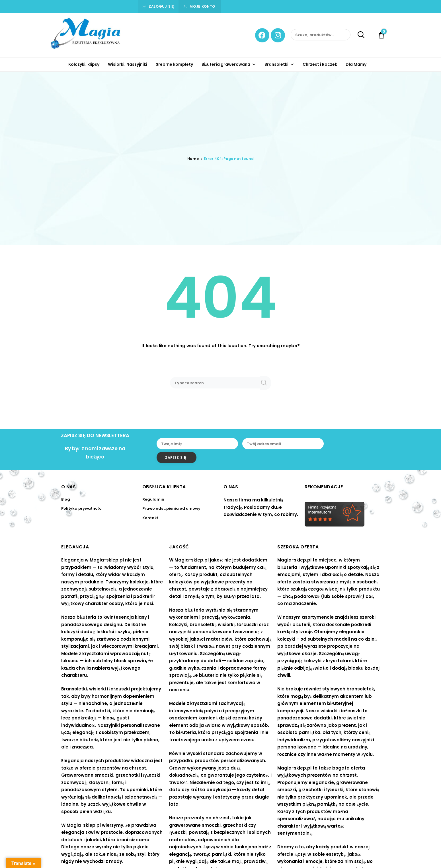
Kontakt (150, 518)
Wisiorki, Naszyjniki (128, 64)
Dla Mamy (356, 64)
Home (193, 159)
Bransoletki (279, 64)
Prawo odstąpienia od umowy (172, 508)
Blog (66, 499)
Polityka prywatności (82, 508)
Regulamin (153, 499)
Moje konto (202, 6)
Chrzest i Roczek (320, 64)
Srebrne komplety (174, 64)
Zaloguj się (161, 6)
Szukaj (358, 35)
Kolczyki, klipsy (84, 64)
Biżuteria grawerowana (229, 64)
